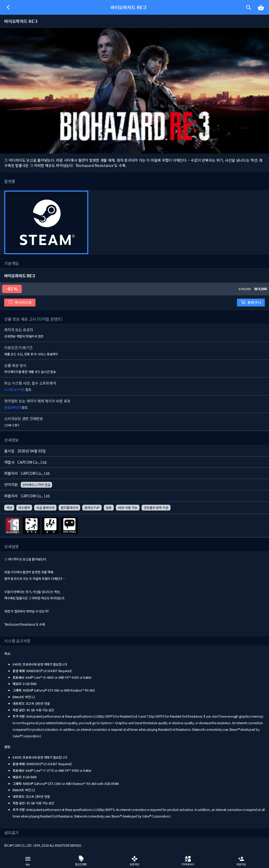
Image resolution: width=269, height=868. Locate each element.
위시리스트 (20, 302)
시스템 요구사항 (14, 389)
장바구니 (251, 302)
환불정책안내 (13, 407)
